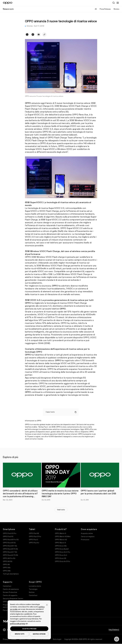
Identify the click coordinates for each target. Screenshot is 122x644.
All (96, 9)
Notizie (32, 592)
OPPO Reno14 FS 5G (10, 555)
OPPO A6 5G (8, 561)
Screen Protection (10, 592)
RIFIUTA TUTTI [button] (20, 634)
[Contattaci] (117, 639)
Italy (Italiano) (114, 630)
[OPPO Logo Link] (8, 3)
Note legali (57, 639)
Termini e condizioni (42, 639)
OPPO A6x (7, 568)
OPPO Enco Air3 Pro (62, 561)
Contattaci (7, 586)
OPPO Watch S (60, 533)
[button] (47, 605)
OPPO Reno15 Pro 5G (11, 540)
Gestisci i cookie (26, 639)
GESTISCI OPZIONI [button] (39, 634)
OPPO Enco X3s (61, 546)
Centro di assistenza (11, 589)
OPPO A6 (6, 565)
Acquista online (87, 533)
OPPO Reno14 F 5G (10, 552)
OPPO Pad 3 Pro (35, 537)
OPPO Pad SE (34, 533)
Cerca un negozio (88, 537)
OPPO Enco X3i (61, 558)
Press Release (105, 9)
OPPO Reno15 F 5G (10, 546)
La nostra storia (35, 586)
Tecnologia (33, 589)
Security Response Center (13, 599)
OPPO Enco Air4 (61, 555)
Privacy (6, 639)
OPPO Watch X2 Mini (63, 537)
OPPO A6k (7, 571)
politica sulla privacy (18, 624)
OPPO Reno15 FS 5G (10, 549)
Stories (116, 9)
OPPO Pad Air (34, 543)
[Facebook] (4, 630)
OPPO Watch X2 (61, 540)
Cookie (14, 639)
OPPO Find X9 (8, 537)
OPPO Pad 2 (33, 540)
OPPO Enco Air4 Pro (62, 552)
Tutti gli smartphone (11, 574)
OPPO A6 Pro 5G (9, 558)
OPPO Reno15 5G (9, 543)
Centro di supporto (10, 595)
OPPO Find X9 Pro (10, 533)
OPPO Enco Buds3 (62, 549)
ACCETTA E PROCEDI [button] (29, 629)
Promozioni (85, 540)
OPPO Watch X (60, 543)
